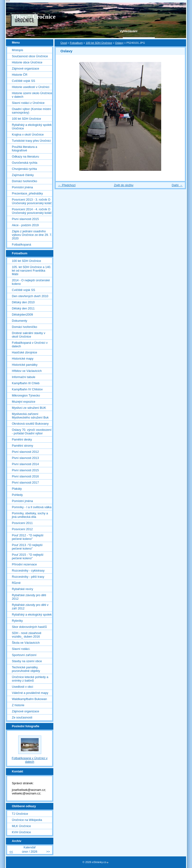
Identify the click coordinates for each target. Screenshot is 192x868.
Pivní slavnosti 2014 (25, 464)
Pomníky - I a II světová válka (32, 507)
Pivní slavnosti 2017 (25, 482)
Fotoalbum (76, 43)
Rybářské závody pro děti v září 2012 (30, 607)
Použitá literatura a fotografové (25, 149)
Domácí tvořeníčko (25, 181)
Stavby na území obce (27, 661)
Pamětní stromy (23, 446)
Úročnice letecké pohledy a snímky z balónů (30, 679)
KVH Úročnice (21, 832)
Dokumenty (20, 321)
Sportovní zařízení (24, 655)
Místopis (18, 50)
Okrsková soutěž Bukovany (30, 424)
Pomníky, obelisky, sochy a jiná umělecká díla (30, 515)
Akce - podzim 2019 (25, 225)
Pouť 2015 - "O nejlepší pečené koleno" (28, 556)
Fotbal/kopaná (21, 245)
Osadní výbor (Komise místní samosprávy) (31, 111)
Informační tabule (24, 377)
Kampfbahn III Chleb (26, 383)
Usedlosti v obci (23, 687)
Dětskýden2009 (22, 315)
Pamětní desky (22, 439)
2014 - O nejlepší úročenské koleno (31, 282)
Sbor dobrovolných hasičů (29, 627)
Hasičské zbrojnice (25, 352)
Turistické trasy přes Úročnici (31, 141)
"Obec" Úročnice (33, 17)
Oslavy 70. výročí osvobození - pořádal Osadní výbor (32, 432)
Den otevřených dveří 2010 (30, 296)
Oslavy (119, 43)
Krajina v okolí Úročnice (28, 134)
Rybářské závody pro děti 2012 (29, 597)
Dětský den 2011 (23, 308)
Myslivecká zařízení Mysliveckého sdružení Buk (30, 416)
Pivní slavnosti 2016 (25, 476)
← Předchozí (67, 185)
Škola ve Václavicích (26, 643)
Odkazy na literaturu (25, 156)
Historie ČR (20, 75)
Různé (16, 583)
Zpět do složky (124, 185)
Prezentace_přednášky (27, 193)
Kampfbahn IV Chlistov (27, 389)
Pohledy (17, 495)
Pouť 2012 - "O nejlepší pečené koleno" (28, 537)
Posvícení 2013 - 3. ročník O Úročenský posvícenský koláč (32, 201)
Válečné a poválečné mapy (30, 693)
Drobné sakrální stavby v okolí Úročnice (29, 335)
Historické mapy (23, 359)
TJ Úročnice (20, 814)
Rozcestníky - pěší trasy (28, 577)
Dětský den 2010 (23, 302)
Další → (177, 185)
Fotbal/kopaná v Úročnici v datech (30, 344)
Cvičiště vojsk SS (23, 81)
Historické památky (25, 365)
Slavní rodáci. (21, 649)
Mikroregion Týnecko (26, 395)
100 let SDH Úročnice (99, 43)
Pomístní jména (22, 187)
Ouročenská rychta (25, 163)
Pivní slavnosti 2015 (25, 219)
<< (11, 852)
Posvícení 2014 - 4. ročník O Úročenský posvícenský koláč (32, 211)
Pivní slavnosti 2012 (25, 452)
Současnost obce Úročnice (30, 56)
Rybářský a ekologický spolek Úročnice (32, 127)
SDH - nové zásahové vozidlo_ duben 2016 (27, 635)
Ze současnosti (22, 717)
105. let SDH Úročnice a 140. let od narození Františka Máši (32, 271)
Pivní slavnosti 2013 (25, 458)
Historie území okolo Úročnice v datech (32, 95)
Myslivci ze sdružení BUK (29, 408)
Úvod (64, 43)
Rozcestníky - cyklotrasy (28, 571)
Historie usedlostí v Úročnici (31, 87)
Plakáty (17, 489)
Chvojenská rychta (24, 169)
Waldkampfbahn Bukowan (29, 699)
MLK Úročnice (21, 826)
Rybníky (17, 621)
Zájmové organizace (25, 68)
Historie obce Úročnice (27, 62)
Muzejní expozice (24, 402)
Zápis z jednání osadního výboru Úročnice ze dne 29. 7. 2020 (32, 235)
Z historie (18, 705)
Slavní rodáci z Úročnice (28, 103)
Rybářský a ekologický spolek (32, 615)
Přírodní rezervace (24, 564)
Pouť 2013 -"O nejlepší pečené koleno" (27, 547)
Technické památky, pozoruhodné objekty (26, 669)
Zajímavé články (23, 175)
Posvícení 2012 (22, 529)
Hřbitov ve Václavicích (27, 371)
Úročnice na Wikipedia (27, 820)
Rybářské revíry (23, 589)
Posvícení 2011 (22, 523)
